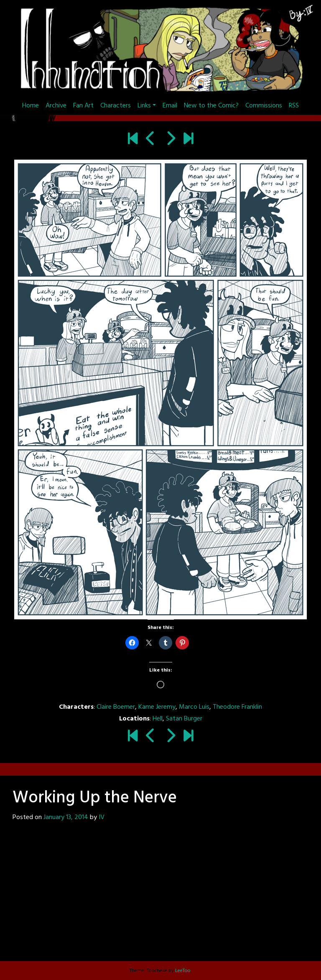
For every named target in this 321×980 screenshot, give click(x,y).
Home (31, 106)
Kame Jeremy (157, 707)
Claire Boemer (116, 707)
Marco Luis (194, 707)
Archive (56, 106)
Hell (158, 719)
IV (102, 817)
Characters (116, 106)
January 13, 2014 (66, 817)
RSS (294, 106)
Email (170, 106)
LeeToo (183, 971)
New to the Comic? (211, 106)
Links (144, 106)
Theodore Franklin (237, 707)
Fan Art (83, 106)
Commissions (264, 106)
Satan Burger (184, 719)
